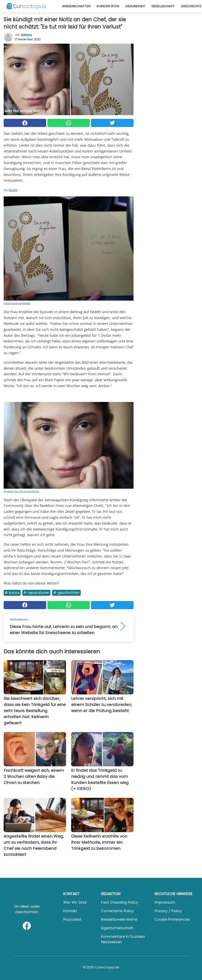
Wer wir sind (75, 902)
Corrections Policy (118, 911)
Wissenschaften (76, 6)
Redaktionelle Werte (119, 919)
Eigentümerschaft (117, 928)
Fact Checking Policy (120, 902)
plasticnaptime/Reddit (17, 303)
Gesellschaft (163, 6)
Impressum (165, 902)
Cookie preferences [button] (172, 919)
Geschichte (191, 6)
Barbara (27, 35)
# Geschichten (66, 593)
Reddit (13, 190)
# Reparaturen (36, 593)
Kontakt (70, 911)
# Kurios (12, 593)
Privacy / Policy (168, 911)
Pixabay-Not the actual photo (21, 491)
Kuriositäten (108, 6)
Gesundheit (135, 6)
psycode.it (72, 919)
